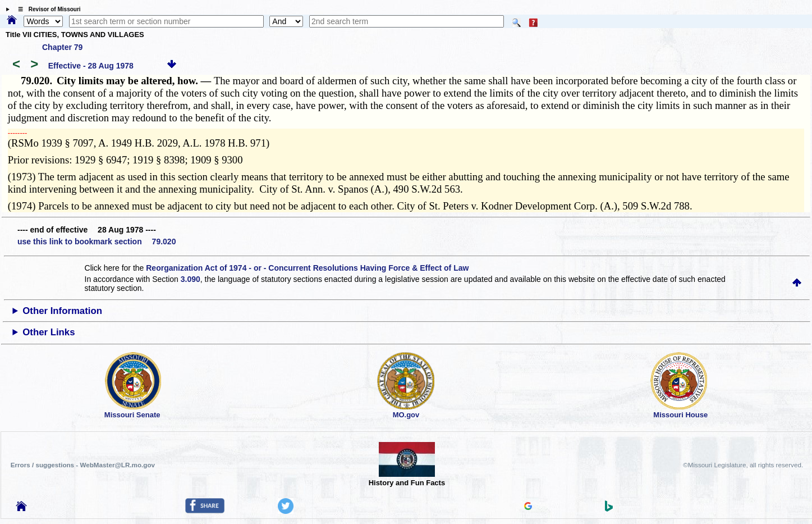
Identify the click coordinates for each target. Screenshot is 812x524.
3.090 (191, 279)
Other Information (62, 311)
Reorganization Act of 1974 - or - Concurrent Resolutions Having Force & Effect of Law (307, 268)
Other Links (49, 332)
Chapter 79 (62, 47)
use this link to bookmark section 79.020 (97, 242)
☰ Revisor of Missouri (47, 9)
